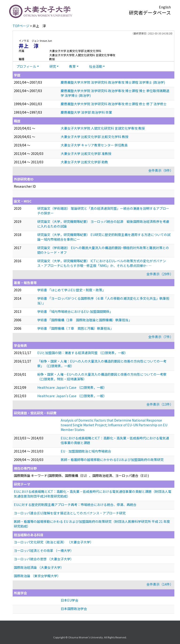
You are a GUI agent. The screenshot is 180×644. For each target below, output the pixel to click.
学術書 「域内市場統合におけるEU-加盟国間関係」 (75, 311)
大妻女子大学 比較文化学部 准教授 (86, 154)
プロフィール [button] (26, 66)
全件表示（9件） (161, 170)
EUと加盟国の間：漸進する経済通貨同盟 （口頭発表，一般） (82, 353)
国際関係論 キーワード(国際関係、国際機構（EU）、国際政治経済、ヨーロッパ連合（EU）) (81, 476)
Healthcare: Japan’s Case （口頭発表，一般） (72, 387)
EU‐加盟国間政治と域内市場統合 (86, 451)
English (165, 7)
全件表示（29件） (160, 274)
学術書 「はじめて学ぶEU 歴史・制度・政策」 (71, 290)
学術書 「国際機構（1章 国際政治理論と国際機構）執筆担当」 (84, 320)
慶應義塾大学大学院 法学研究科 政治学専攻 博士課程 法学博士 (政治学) (113, 82)
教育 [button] (72, 66)
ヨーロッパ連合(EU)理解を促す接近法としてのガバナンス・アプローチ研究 (70, 513)
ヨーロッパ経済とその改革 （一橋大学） (44, 550)
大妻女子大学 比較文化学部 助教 (84, 162)
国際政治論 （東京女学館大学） (37, 576)
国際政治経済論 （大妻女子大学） (39, 567)
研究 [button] (53, 66)
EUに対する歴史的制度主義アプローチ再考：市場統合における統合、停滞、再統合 (75, 505)
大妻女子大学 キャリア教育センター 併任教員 (94, 145)
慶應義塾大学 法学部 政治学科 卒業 (86, 112)
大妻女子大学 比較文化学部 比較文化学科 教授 (95, 137)
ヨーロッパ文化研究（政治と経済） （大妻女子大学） (54, 542)
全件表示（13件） (160, 404)
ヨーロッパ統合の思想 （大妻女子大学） (44, 559)
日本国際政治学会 (74, 609)
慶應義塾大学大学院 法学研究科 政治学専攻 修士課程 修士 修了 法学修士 (114, 104)
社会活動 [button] (96, 66)
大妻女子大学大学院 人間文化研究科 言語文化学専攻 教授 (103, 128)
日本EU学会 (69, 600)
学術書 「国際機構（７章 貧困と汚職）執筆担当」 (75, 328)
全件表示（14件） (160, 584)
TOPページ (21, 26)
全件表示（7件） (161, 337)
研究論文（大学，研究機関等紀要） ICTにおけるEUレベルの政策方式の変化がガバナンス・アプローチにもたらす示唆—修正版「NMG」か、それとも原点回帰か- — (102, 263)
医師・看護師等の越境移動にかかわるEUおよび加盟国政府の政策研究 (112, 460)
